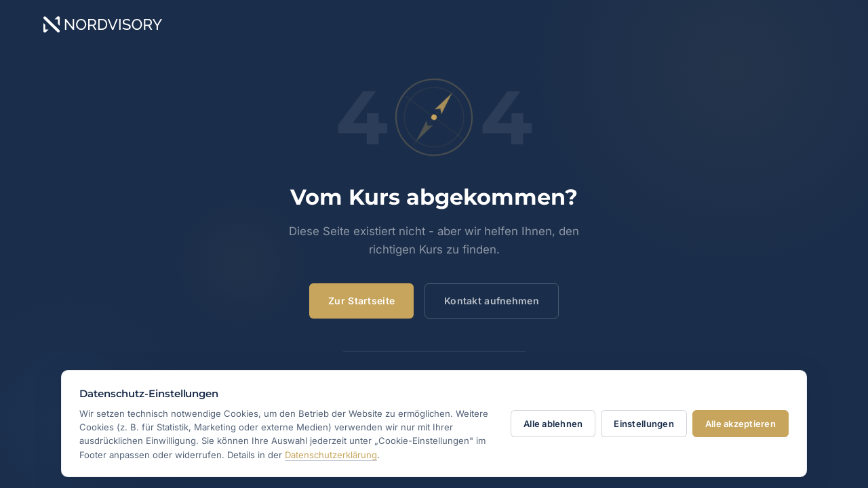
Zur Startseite (361, 301)
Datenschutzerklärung (331, 455)
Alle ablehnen (553, 424)
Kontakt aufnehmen (492, 301)
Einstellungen (644, 424)
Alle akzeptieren (741, 424)
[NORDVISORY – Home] (434, 24)
